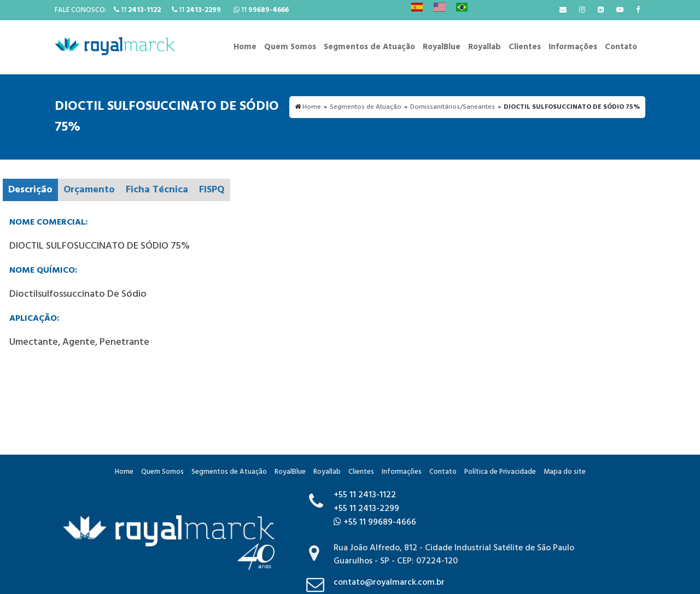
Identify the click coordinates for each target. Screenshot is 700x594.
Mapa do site (565, 472)
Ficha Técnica (157, 190)
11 (137, 10)
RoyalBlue (442, 47)
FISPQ (212, 190)
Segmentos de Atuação (369, 47)
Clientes (525, 47)
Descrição (30, 190)
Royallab (485, 47)
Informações (573, 47)
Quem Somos (290, 47)
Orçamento (89, 190)
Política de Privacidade (500, 472)
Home (245, 47)
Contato (621, 47)
